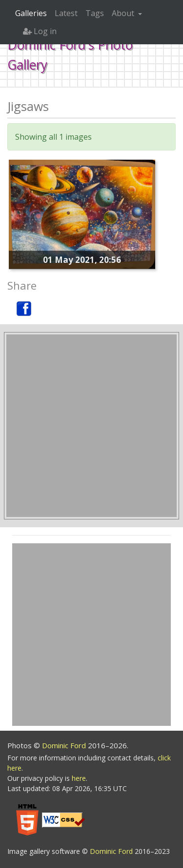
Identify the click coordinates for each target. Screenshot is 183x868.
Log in (40, 31)
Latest (66, 13)
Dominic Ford (65, 745)
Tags (95, 13)
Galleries (31, 13)
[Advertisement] (91, 426)
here (79, 778)
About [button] (124, 13)
